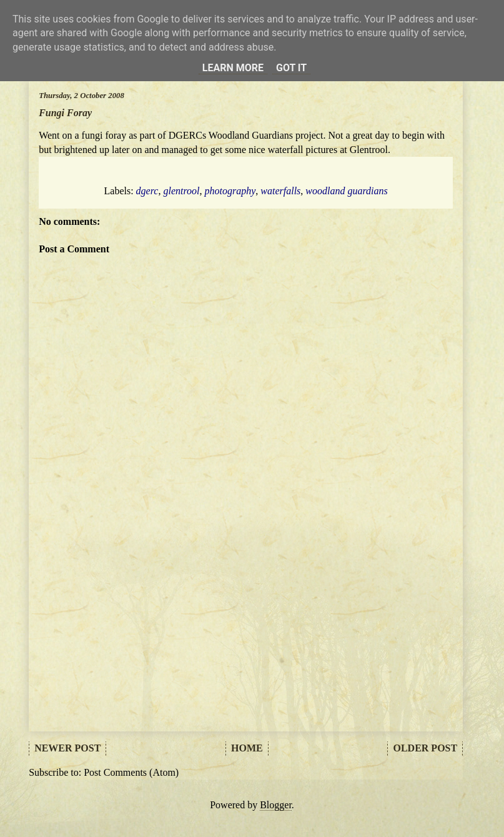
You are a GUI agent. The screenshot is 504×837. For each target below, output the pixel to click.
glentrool (181, 191)
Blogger (276, 805)
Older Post (425, 748)
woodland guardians (346, 191)
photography (230, 191)
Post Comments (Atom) (131, 772)
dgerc (147, 191)
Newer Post (67, 748)
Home (247, 748)
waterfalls (280, 191)
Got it (291, 68)
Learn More (233, 68)
